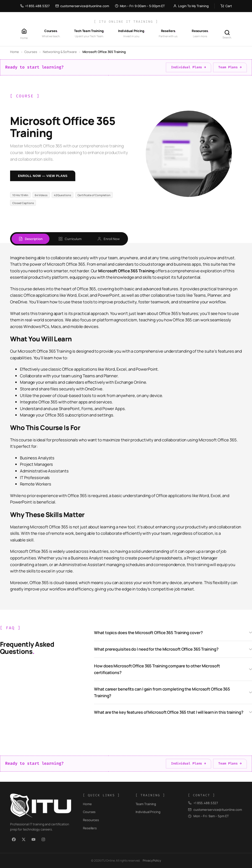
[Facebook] (14, 839)
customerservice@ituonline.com (82, 6)
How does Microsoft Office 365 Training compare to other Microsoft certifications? (157, 669)
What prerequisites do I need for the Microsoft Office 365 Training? (156, 649)
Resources (91, 820)
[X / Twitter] (24, 839)
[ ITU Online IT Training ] (126, 22)
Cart (226, 6)
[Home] (24, 34)
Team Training (146, 804)
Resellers (90, 828)
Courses (31, 52)
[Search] (227, 34)
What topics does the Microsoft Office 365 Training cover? (148, 633)
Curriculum (70, 239)
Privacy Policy (152, 860)
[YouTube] (33, 839)
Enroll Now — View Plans (43, 176)
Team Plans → (230, 67)
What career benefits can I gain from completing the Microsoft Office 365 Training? (162, 692)
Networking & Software (60, 52)
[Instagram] (43, 839)
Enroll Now (108, 239)
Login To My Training (191, 6)
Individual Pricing (148, 812)
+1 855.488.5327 (35, 6)
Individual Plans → (189, 67)
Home (15, 52)
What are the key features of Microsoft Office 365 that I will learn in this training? (169, 712)
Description (31, 239)
